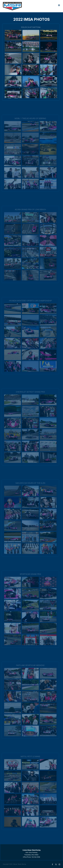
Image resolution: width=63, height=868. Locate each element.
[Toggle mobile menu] (59, 5)
